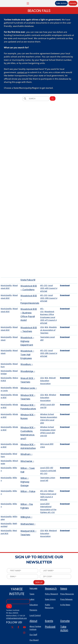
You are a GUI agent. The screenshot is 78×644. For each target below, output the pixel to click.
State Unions (50, 610)
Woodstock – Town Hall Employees (27, 364)
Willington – (26, 526)
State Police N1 (28, 289)
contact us (22, 74)
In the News (65, 616)
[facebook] (18, 639)
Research (51, 599)
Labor (32, 610)
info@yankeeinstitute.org (16, 630)
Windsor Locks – (29, 398)
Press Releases (66, 610)
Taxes (32, 605)
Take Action (59, 3)
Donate (70, 3)
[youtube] (24, 639)
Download (65, 295)
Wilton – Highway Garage (25, 491)
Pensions (33, 621)
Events (49, 632)
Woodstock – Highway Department (27, 351)
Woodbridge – (28, 381)
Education (34, 616)
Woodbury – (27, 374)
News (64, 599)
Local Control (35, 627)
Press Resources (67, 605)
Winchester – (27, 471)
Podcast (50, 638)
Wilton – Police (28, 501)
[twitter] (12, 639)
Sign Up (39, 593)
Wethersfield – (28, 533)
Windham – (26, 464)
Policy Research (51, 605)
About (34, 632)
